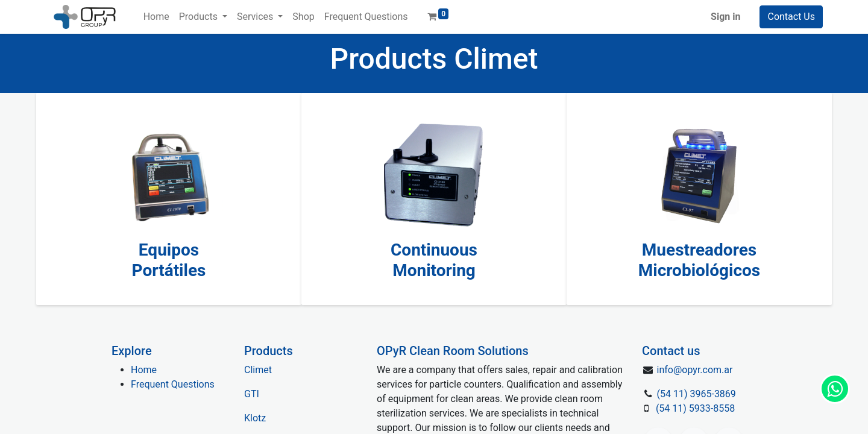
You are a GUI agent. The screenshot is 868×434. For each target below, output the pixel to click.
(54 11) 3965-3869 (697, 394)
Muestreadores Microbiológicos (700, 260)
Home (144, 370)
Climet (258, 370)
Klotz (255, 418)
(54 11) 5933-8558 (695, 408)
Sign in (725, 17)
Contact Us (791, 17)
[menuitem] (156, 17)
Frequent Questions (173, 384)
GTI (252, 394)
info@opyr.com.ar (695, 370)
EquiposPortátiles (169, 260)
